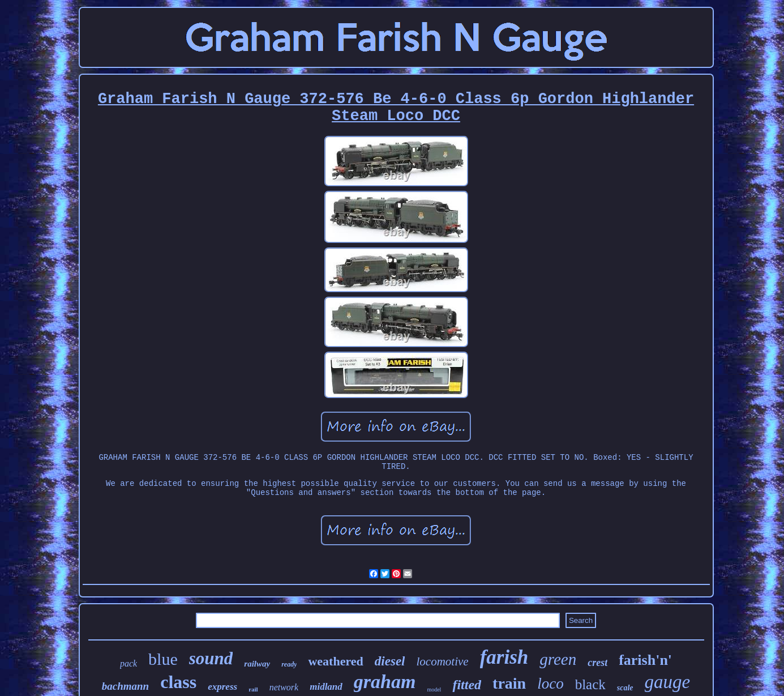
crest (597, 663)
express (222, 687)
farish (504, 657)
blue (163, 659)
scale (625, 688)
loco (550, 684)
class (178, 682)
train (509, 683)
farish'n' (645, 660)
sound (211, 658)
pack (128, 663)
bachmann (125, 686)
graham (385, 682)
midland (326, 687)
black (590, 684)
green (558, 659)
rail (253, 689)
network (284, 687)
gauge (668, 682)
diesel (390, 661)
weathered (335, 661)
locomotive (442, 661)
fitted (467, 685)
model (434, 689)
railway (257, 664)
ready (289, 664)
